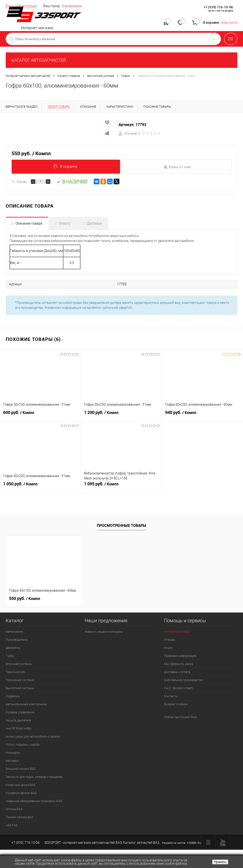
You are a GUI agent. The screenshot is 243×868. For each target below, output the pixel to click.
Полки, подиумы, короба (23, 745)
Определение (72, 6)
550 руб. (25, 599)
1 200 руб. (121, 415)
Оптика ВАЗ (14, 809)
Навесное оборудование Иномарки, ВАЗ (34, 801)
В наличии (72, 182)
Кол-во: (22, 182)
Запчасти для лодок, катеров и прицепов (34, 777)
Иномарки (13, 753)
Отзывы (170, 640)
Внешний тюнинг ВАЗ (21, 769)
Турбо (10, 656)
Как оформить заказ (179, 664)
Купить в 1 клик (177, 167)
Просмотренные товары (121, 525)
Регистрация (27, 6)
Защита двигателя (18, 721)
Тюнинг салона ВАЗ (19, 817)
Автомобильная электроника (26, 704)
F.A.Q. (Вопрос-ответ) (179, 688)
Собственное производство (183, 680)
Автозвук (12, 761)
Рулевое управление (20, 713)
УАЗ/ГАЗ (12, 825)
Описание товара (29, 224)
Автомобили (14, 632)
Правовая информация (180, 656)
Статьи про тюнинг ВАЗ (180, 717)
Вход (9, 6)
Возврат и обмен (176, 704)
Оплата (65, 224)
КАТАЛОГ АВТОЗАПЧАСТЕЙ (39, 60)
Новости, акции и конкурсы (104, 632)
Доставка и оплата (177, 672)
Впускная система (19, 664)
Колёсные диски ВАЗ (21, 785)
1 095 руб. (121, 487)
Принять (220, 862)
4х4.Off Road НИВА (19, 729)
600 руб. (40, 415)
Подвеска (13, 696)
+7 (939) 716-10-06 (218, 7)
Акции (168, 648)
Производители (16, 640)
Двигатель (13, 648)
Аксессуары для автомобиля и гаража (33, 737)
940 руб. (203, 415)
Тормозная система (20, 680)
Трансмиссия (15, 672)
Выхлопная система (20, 688)
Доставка (94, 224)
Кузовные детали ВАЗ (21, 793)
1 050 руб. (40, 487)
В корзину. (66, 167)
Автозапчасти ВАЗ (177, 632)
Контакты (171, 696)
